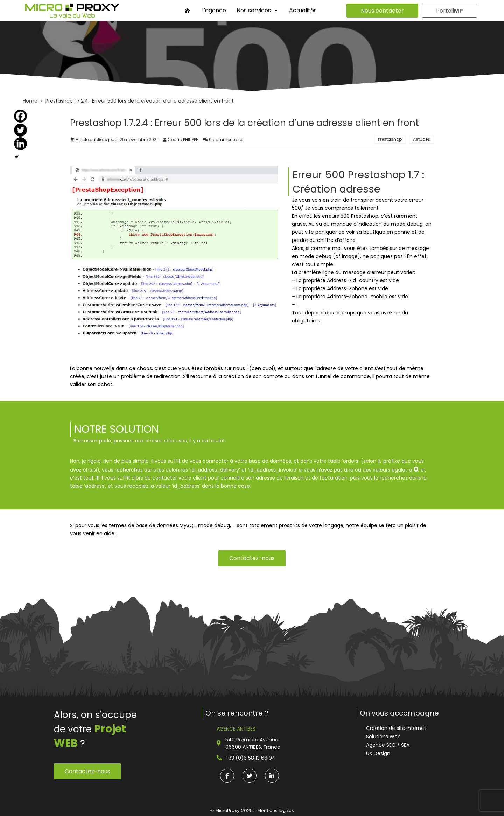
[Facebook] (20, 116)
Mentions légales (275, 811)
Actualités (303, 10)
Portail (449, 11)
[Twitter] (20, 130)
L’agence (214, 10)
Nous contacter (382, 11)
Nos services (258, 10)
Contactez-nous (252, 558)
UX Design (378, 753)
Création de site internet (396, 728)
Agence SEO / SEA (388, 745)
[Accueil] (187, 11)
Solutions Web (383, 737)
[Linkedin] (20, 144)
